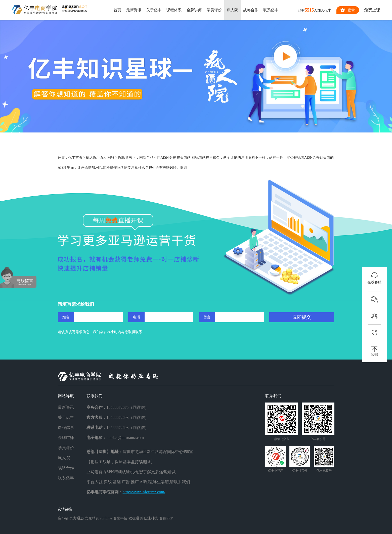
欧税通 (134, 518)
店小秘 (63, 518)
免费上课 (372, 10)
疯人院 (232, 10)
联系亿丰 (271, 10)
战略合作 (251, 10)
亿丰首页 (75, 158)
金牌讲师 (194, 10)
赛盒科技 (120, 518)
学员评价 (214, 10)
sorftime (106, 518)
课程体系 (174, 10)
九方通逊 (77, 518)
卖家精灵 (92, 518)
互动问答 (107, 158)
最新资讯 (134, 10)
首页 (117, 10)
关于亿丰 (154, 10)
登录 (348, 10)
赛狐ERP (166, 518)
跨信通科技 (149, 518)
